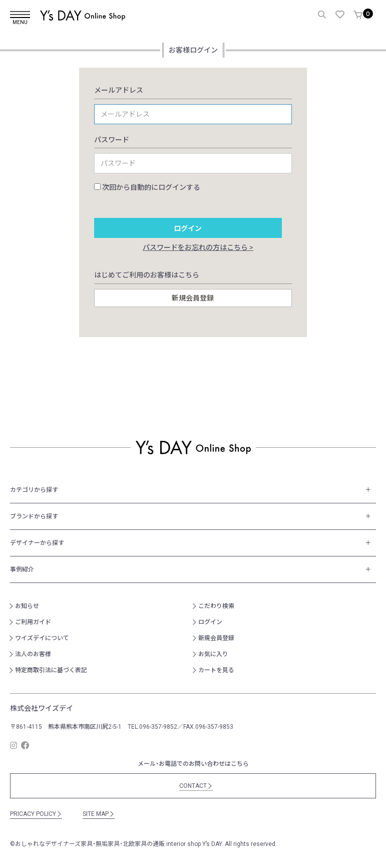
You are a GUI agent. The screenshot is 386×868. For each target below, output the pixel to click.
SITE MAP (99, 814)
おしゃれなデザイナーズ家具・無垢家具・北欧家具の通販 (90, 844)
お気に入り (213, 654)
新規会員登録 (216, 638)
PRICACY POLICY (36, 814)
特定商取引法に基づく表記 (51, 670)
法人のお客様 (33, 654)
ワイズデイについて (42, 638)
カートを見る (216, 670)
